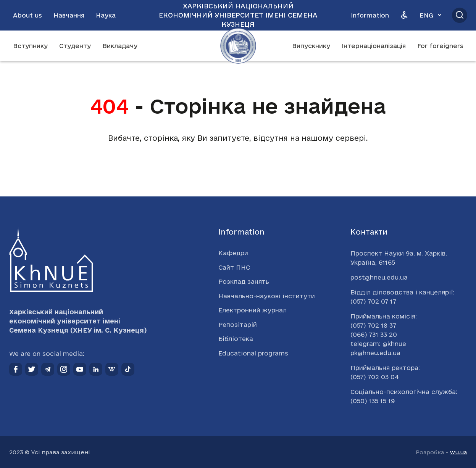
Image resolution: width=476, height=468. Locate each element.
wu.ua (459, 452)
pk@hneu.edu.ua (375, 353)
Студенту (75, 46)
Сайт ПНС (234, 267)
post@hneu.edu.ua (379, 277)
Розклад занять (244, 281)
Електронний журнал (253, 310)
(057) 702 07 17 (373, 301)
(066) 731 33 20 (374, 335)
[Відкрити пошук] (460, 15)
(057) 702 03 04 (375, 377)
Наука (106, 15)
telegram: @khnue (378, 344)
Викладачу (120, 46)
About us (27, 15)
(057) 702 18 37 (373, 325)
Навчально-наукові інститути (267, 296)
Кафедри (233, 253)
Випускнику (311, 46)
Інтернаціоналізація (374, 46)
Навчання (69, 15)
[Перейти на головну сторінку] (238, 46)
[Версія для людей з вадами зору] (404, 15)
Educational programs (253, 353)
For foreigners (440, 46)
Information (370, 15)
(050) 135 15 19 (373, 401)
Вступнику (30, 46)
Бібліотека (236, 339)
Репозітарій (238, 325)
